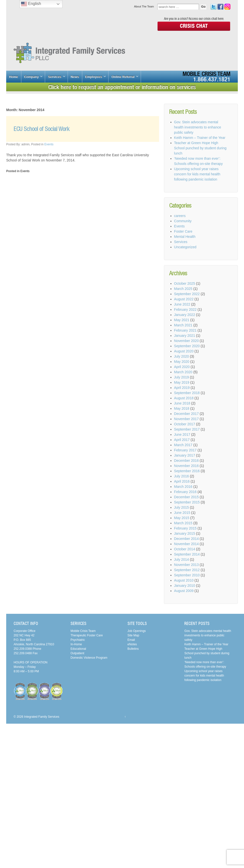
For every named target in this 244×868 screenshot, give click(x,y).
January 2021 (185, 336)
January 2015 (185, 533)
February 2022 (185, 310)
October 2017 (185, 424)
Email (131, 640)
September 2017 (187, 429)
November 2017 (187, 419)
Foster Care (183, 231)
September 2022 (187, 294)
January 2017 (185, 455)
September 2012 (187, 570)
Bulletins (133, 649)
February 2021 (185, 330)
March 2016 (183, 487)
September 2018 (187, 393)
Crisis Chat (194, 26)
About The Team (144, 6)
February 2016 (185, 492)
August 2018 (184, 398)
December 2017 (187, 414)
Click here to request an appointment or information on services (122, 87)
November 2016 (187, 466)
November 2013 (187, 565)
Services (55, 77)
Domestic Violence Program (89, 658)
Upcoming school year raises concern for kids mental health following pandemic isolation (197, 174)
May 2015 (182, 518)
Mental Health (185, 237)
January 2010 (185, 586)
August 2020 (184, 351)
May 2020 (182, 362)
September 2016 (187, 471)
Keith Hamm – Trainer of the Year (200, 138)
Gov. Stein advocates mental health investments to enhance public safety (198, 127)
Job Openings (137, 631)
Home (14, 77)
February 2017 (185, 450)
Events (49, 144)
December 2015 (187, 497)
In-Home (76, 644)
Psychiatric (78, 640)
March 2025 (183, 289)
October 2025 (185, 283)
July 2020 (182, 356)
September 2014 (187, 554)
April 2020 (182, 367)
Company (31, 77)
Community (183, 221)
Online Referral (123, 77)
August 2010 (184, 580)
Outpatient (77, 653)
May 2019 (182, 382)
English (31, 4)
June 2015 (182, 513)
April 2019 (182, 388)
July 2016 (182, 476)
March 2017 (183, 445)
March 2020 (183, 372)
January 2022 (185, 315)
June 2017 (182, 434)
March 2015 (183, 523)
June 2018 (182, 403)
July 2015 (182, 507)
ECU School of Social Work (41, 129)
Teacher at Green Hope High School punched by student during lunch (200, 148)
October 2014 (185, 549)
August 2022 (184, 299)
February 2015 (185, 528)
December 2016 (187, 461)
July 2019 (182, 377)
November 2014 (187, 544)
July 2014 (182, 559)
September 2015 (187, 502)
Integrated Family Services (41, 717)
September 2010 (187, 575)
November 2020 (187, 341)
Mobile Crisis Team (206, 74)
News (75, 77)
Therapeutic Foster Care (87, 635)
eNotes (132, 644)
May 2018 (182, 408)
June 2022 (182, 304)
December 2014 (187, 539)
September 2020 (187, 346)
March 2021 (183, 325)
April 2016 (182, 481)
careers (180, 216)
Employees (94, 77)
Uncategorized (185, 247)
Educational (78, 649)
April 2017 (182, 440)
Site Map (133, 635)
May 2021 (182, 320)
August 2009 (184, 591)
